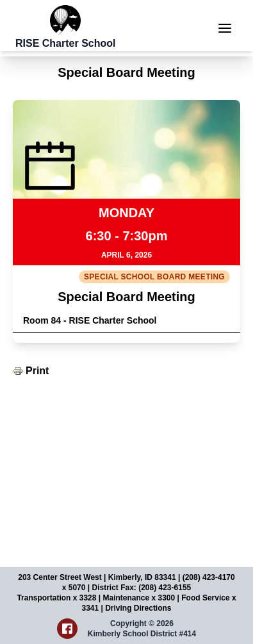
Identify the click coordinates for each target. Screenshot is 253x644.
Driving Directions (138, 608)
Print (37, 371)
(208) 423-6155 (165, 588)
